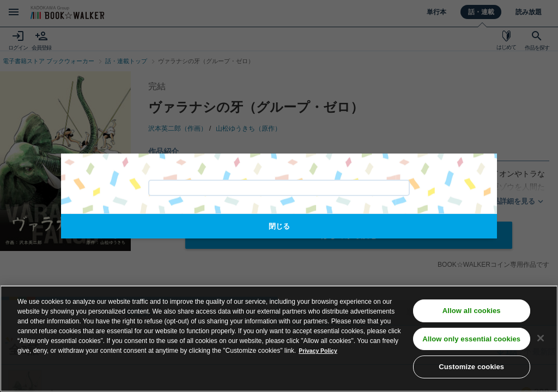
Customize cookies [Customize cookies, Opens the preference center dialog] (471, 370)
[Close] (541, 341)
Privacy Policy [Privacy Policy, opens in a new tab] (321, 354)
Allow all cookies (472, 314)
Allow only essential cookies (471, 342)
